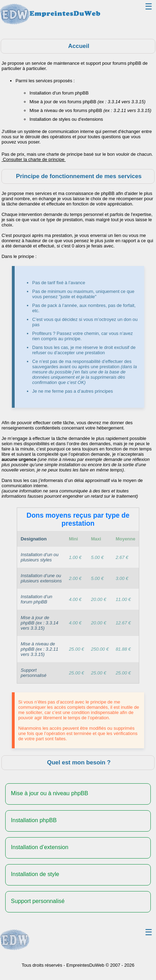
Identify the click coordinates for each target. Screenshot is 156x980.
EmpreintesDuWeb (85, 965)
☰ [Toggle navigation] (149, 6)
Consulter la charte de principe (34, 159)
